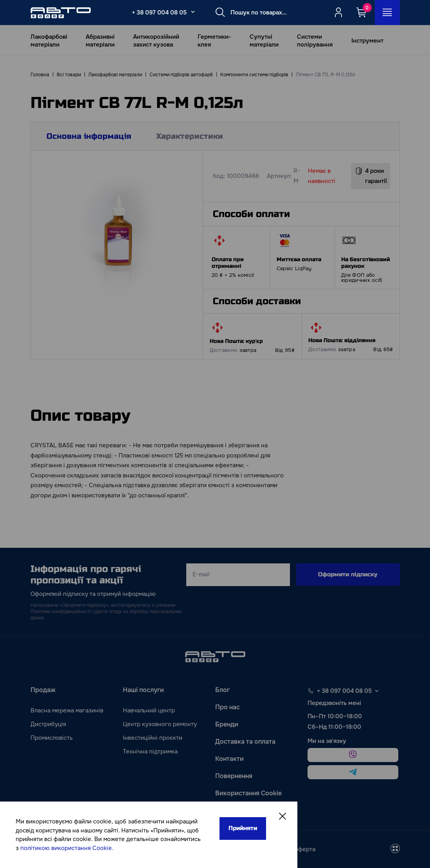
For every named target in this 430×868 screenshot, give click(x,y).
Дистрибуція (48, 724)
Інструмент (367, 41)
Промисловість (52, 738)
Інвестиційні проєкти (153, 738)
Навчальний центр (149, 710)
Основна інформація (89, 136)
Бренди (227, 724)
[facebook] (167, 849)
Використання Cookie (248, 793)
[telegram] (353, 772)
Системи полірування (315, 41)
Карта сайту (234, 810)
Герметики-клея (214, 41)
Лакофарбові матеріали (49, 41)
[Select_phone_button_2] (193, 12)
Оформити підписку (348, 574)
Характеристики (190, 136)
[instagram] (185, 849)
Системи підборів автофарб (181, 75)
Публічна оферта (291, 849)
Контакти (229, 759)
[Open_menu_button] (387, 13)
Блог (222, 690)
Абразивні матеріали (100, 41)
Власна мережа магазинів (67, 710)
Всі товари (69, 75)
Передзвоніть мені (334, 703)
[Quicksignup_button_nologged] (338, 13)
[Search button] (220, 13)
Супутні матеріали (264, 41)
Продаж (43, 690)
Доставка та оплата (245, 742)
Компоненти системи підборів (254, 75)
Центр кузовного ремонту (160, 724)
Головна (40, 75)
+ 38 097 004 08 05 (159, 13)
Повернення (234, 776)
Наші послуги (143, 690)
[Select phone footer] (377, 691)
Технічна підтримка (150, 751)
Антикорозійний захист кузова (156, 41)
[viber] (353, 755)
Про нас (228, 707)
